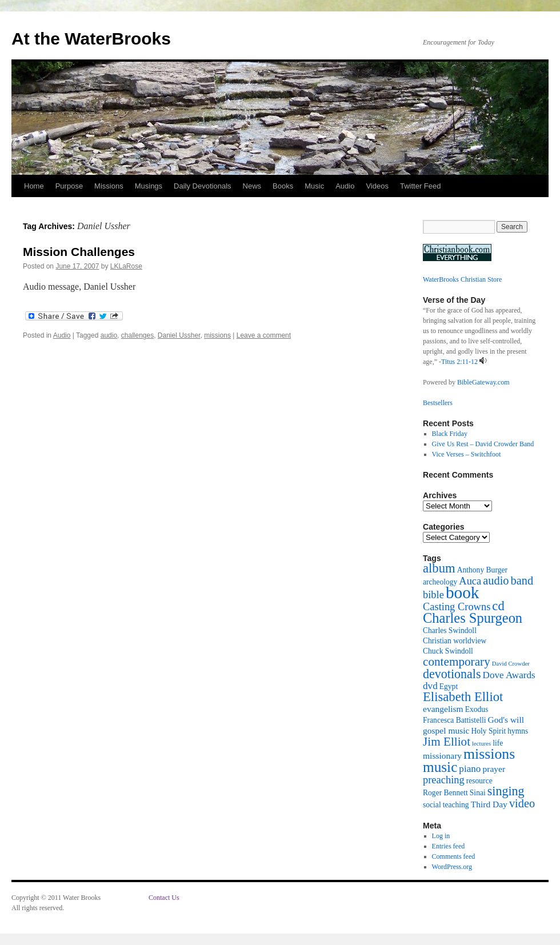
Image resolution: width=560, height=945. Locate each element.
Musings (149, 186)
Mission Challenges (79, 252)
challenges (137, 335)
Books (283, 186)
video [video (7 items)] (522, 803)
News (252, 186)
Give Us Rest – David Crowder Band (483, 444)
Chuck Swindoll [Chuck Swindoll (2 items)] (448, 651)
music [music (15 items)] (440, 767)
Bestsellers (438, 403)
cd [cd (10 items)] (498, 606)
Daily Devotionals (202, 186)
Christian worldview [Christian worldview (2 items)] (455, 641)
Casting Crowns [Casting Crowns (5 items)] (457, 607)
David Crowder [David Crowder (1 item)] (511, 664)
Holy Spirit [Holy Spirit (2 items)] (488, 731)
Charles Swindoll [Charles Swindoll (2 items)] (450, 630)
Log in (441, 836)
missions (217, 335)
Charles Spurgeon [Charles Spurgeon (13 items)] (473, 618)
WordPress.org (452, 867)
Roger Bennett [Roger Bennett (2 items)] (445, 793)
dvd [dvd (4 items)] (430, 686)
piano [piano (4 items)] (470, 769)
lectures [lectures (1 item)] (481, 744)
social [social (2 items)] (432, 805)
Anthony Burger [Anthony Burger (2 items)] (482, 570)
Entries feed (449, 846)
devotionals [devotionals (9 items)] (452, 674)
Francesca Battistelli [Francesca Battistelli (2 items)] (454, 720)
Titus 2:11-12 (459, 362)
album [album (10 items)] (439, 568)
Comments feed (454, 856)
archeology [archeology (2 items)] (440, 582)
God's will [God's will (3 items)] (506, 720)
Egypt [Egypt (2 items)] (449, 686)
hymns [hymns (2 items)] (518, 731)
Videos (377, 186)
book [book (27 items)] (463, 592)
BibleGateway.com (483, 382)
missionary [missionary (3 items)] (442, 756)
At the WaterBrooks (91, 39)
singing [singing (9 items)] (506, 791)
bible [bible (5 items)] (433, 595)
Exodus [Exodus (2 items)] (477, 709)
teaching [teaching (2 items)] (456, 805)
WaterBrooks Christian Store (462, 279)
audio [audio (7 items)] (496, 580)
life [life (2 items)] (498, 743)
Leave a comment (264, 335)
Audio (345, 186)
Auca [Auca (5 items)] (470, 581)
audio (109, 335)
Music (314, 186)
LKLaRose (126, 266)
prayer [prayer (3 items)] (494, 769)
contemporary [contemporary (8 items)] (457, 662)
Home (34, 186)
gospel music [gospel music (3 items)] (446, 730)
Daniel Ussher (179, 335)
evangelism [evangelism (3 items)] (443, 709)
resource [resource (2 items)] (479, 781)
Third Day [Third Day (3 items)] (489, 804)
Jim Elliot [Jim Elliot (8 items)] (447, 742)
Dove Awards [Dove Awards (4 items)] (509, 675)
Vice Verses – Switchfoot (467, 454)
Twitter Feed (421, 186)
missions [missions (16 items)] (489, 754)
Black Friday (450, 434)
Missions (109, 186)
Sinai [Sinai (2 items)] (478, 793)
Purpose (69, 186)
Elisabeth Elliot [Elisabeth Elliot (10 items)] (463, 697)
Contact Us (164, 898)
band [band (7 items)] (522, 580)
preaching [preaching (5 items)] (444, 780)
